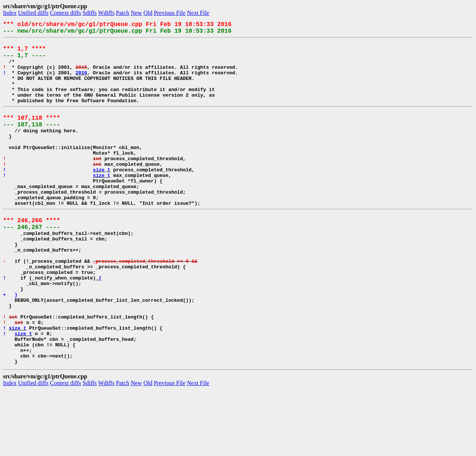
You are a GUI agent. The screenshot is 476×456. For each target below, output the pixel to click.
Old (148, 13)
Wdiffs (106, 13)
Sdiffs (90, 13)
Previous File (170, 13)
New (136, 13)
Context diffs (65, 13)
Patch (123, 13)
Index (10, 13)
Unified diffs (33, 13)
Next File (198, 13)
